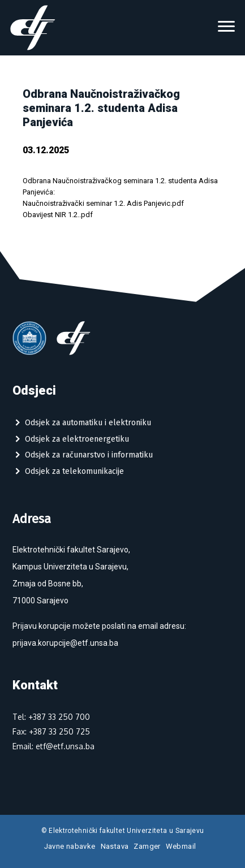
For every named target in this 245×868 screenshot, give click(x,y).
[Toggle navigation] (226, 28)
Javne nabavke (70, 846)
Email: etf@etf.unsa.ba (53, 746)
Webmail (181, 846)
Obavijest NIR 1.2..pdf (58, 215)
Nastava (115, 846)
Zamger (147, 846)
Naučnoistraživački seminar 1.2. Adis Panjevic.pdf (103, 203)
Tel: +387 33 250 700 (51, 717)
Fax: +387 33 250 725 (51, 731)
